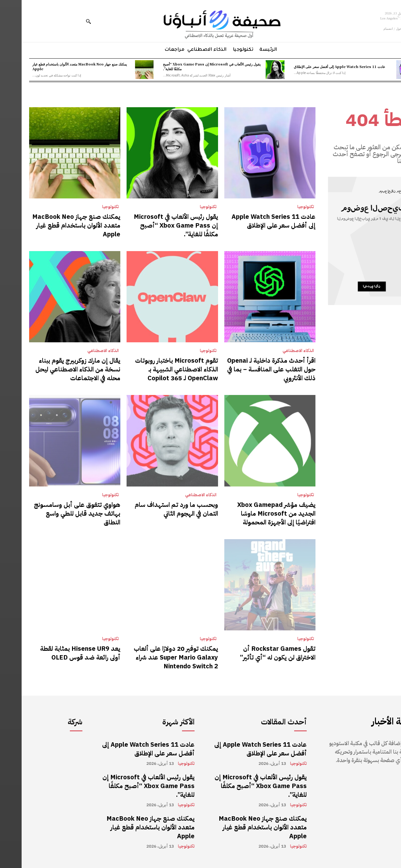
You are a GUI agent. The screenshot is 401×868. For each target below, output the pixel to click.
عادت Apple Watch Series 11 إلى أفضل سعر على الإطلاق (318, 66)
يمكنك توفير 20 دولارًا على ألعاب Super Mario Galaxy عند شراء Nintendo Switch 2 (154, 657)
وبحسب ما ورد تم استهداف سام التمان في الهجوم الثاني (155, 509)
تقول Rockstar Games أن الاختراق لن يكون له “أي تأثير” (256, 653)
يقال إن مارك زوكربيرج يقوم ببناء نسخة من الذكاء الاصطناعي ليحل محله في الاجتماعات (56, 369)
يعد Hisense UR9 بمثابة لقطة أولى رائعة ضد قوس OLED (59, 653)
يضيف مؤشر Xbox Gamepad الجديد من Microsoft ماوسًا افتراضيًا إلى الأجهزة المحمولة (255, 513)
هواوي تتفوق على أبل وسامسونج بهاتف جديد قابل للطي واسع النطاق (55, 513)
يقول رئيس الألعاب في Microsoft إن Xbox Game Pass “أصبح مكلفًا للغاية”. (190, 66)
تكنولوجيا (284, 207)
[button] (67, 21)
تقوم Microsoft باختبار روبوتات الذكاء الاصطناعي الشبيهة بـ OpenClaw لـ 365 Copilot (155, 369)
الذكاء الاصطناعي (277, 351)
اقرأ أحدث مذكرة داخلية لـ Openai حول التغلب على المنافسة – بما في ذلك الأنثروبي (250, 369)
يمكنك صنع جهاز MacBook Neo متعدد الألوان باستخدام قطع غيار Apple (58, 66)
